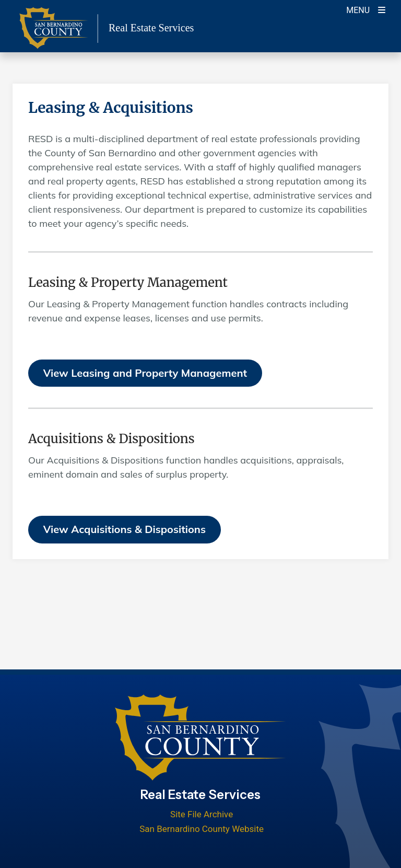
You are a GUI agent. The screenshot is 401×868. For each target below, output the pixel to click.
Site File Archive (202, 814)
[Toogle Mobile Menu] (366, 9)
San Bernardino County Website (202, 829)
